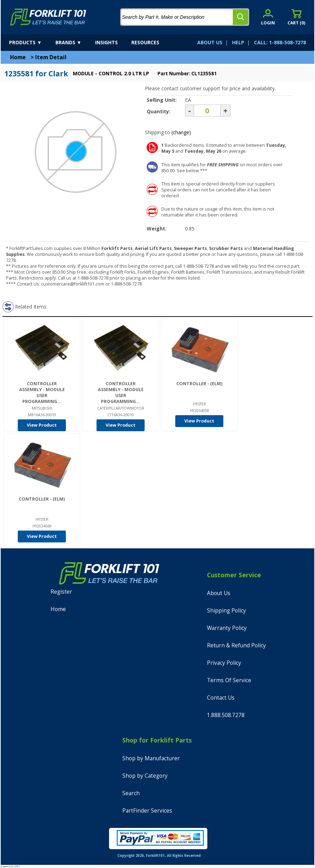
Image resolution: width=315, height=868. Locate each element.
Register (61, 592)
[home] (48, 17)
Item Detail (51, 57)
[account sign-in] (268, 17)
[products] (32, 43)
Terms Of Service (229, 680)
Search (131, 793)
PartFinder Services (147, 811)
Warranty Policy (227, 628)
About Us (219, 593)
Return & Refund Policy (236, 645)
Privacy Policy (224, 663)
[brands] (75, 43)
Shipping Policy (226, 611)
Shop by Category (145, 776)
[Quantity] (207, 111)
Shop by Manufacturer (151, 758)
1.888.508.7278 (226, 715)
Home (18, 57)
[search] (240, 17)
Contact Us (221, 698)
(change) (181, 132)
